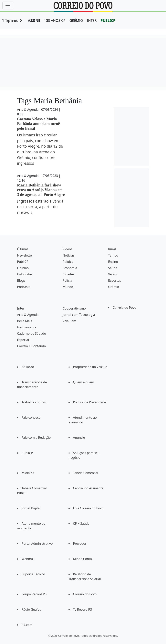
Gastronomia (27, 327)
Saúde (113, 268)
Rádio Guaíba (31, 609)
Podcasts (24, 287)
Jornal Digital (31, 508)
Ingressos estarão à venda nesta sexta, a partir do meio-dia (40, 207)
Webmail (28, 559)
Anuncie (79, 438)
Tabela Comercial (86, 473)
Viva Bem (69, 321)
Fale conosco (31, 417)
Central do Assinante (88, 488)
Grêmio (114, 287)
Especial (23, 340)
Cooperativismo (74, 308)
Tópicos (10, 20)
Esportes (114, 280)
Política (68, 262)
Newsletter (25, 255)
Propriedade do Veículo (90, 367)
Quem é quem (83, 382)
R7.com (27, 625)
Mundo (68, 287)
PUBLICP (108, 20)
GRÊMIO (76, 20)
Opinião (23, 268)
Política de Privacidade (89, 402)
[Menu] (8, 5)
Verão (112, 274)
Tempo (113, 255)
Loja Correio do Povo (88, 508)
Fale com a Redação (36, 438)
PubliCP (23, 262)
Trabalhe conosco (34, 402)
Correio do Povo (124, 308)
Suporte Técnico (33, 574)
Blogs (21, 280)
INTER (92, 20)
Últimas (23, 249)
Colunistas (25, 274)
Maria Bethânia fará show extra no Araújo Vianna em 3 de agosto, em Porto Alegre (41, 190)
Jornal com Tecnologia (79, 315)
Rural (112, 249)
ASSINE (34, 20)
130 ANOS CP (55, 20)
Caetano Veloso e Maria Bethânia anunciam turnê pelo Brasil (38, 124)
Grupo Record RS (34, 594)
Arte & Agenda (28, 315)
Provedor (80, 544)
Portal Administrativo (37, 544)
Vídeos (67, 249)
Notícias (68, 255)
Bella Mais (25, 321)
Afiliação (28, 367)
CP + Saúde (81, 523)
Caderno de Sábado (31, 333)
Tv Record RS (82, 609)
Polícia (67, 280)
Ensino (113, 262)
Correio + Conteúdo (31, 346)
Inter (21, 308)
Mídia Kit (28, 473)
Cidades (68, 274)
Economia (70, 268)
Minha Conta (82, 559)
